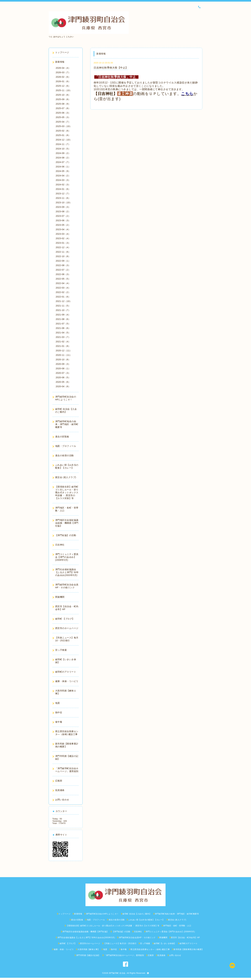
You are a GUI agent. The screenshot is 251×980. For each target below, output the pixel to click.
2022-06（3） (63, 274)
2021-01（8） (63, 346)
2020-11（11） (64, 355)
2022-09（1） (63, 261)
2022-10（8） (63, 256)
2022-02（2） (63, 292)
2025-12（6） (63, 86)
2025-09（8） (63, 99)
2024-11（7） (63, 144)
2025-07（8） (63, 108)
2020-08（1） (63, 368)
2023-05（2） (63, 225)
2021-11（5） (63, 306)
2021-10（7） (63, 310)
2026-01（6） (63, 81)
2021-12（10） (64, 301)
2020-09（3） (63, 364)
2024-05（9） (63, 171)
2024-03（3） (63, 180)
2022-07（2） (63, 270)
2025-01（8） (63, 135)
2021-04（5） (63, 333)
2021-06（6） (63, 328)
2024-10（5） (63, 149)
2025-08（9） (63, 104)
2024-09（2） (63, 153)
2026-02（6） (63, 77)
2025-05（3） (63, 117)
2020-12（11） (64, 351)
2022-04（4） (63, 283)
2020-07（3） (63, 373)
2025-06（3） (63, 113)
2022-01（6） (63, 297)
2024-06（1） (63, 167)
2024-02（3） (63, 185)
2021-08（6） (63, 319)
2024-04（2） (63, 176)
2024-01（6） (63, 189)
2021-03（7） (63, 337)
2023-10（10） (64, 203)
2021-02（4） (63, 342)
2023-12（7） (63, 194)
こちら (187, 94)
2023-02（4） (63, 238)
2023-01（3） (63, 243)
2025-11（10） (64, 90)
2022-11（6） (63, 252)
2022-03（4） (63, 288)
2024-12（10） (64, 140)
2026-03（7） (63, 72)
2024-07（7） (63, 162)
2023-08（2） (63, 211)
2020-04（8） (63, 386)
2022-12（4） (63, 247)
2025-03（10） (64, 126)
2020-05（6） (63, 382)
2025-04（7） (63, 122)
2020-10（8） (63, 360)
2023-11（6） (63, 198)
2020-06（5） (63, 377)
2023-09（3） (63, 207)
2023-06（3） (63, 220)
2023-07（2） (63, 216)
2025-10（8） (63, 95)
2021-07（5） (63, 324)
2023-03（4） (63, 234)
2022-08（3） (63, 265)
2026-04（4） (63, 68)
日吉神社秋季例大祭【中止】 (111, 68)
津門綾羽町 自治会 (117, 973)
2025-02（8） (63, 131)
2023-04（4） (63, 229)
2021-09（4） (63, 315)
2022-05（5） (63, 279)
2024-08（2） (63, 158)
